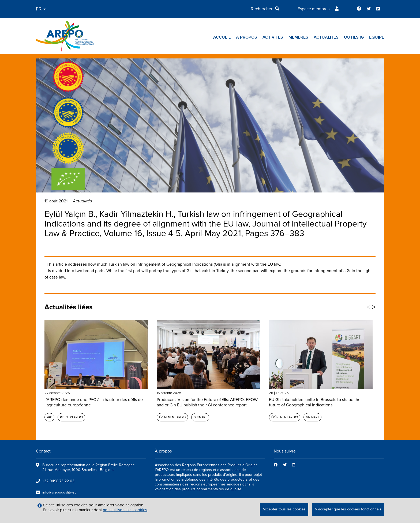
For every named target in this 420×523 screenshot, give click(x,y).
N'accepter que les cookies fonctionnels (348, 509)
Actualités (326, 37)
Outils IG (354, 37)
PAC (49, 417)
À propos (247, 37)
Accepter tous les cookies (284, 509)
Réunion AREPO (71, 417)
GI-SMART (200, 417)
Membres (298, 37)
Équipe (377, 37)
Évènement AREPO (172, 417)
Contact (43, 451)
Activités (273, 37)
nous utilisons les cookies (125, 510)
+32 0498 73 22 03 (58, 481)
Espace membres (314, 9)
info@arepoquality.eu (59, 492)
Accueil (222, 37)
